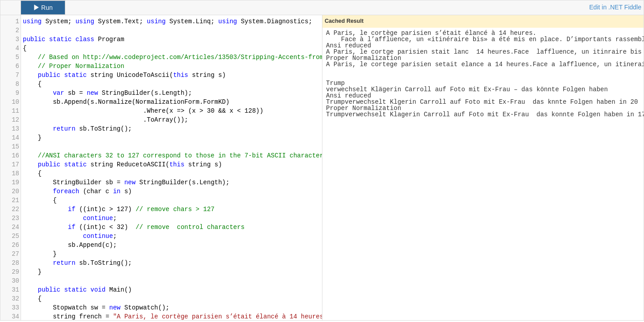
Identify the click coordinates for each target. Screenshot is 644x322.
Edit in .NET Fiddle (615, 7)
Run (43, 8)
